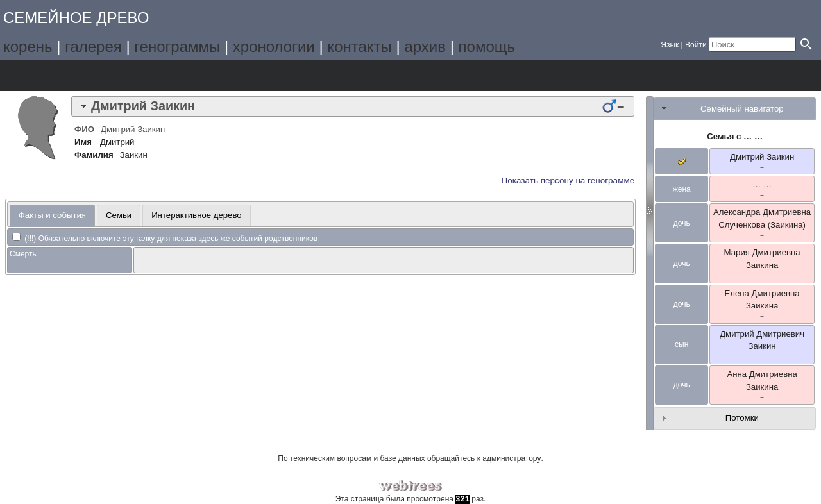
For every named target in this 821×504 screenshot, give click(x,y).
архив (425, 46)
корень (28, 46)
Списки (101, 76)
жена (682, 189)
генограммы (177, 46)
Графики (65, 76)
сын (681, 344)
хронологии (274, 46)
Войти (696, 45)
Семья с (735, 136)
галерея (93, 46)
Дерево (29, 76)
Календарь (137, 76)
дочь (682, 223)
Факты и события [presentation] (52, 215)
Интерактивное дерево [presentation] (197, 215)
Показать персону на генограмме (568, 181)
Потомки (742, 418)
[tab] (353, 106)
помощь (487, 46)
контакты (359, 46)
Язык (670, 45)
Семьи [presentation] (119, 215)
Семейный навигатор (742, 109)
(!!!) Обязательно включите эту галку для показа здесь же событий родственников (165, 239)
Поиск (209, 76)
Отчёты (173, 76)
